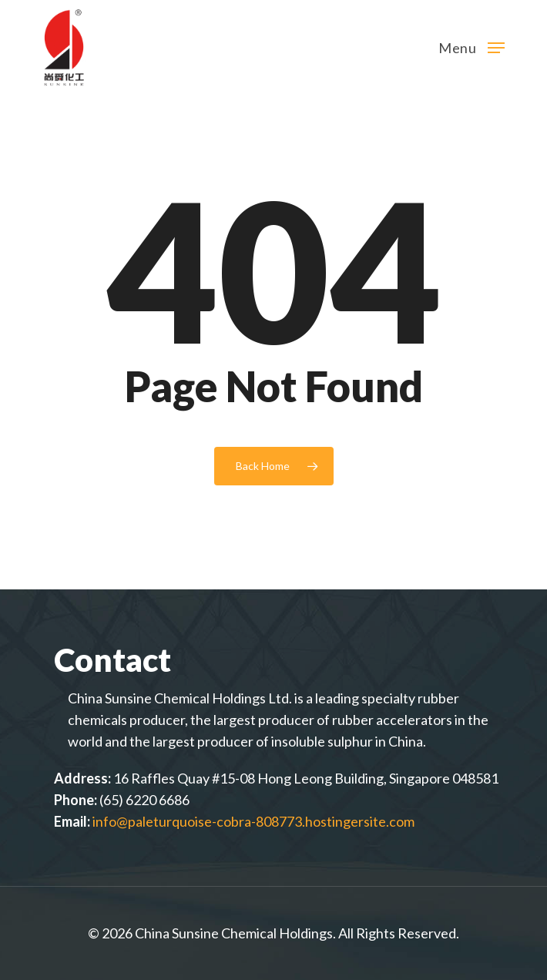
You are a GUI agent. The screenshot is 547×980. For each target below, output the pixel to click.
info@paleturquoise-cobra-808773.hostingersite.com (253, 821)
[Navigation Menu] (471, 46)
